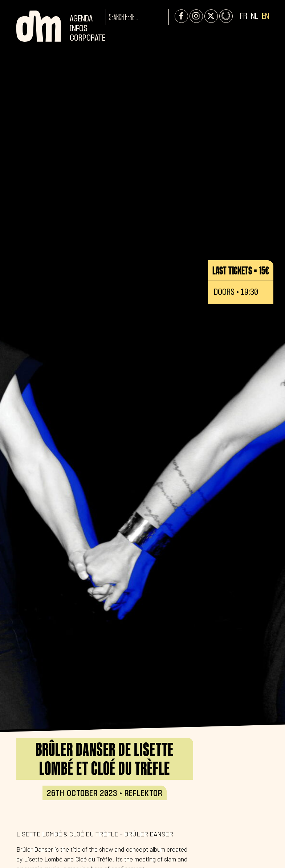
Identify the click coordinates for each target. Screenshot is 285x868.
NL (255, 17)
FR (244, 17)
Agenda (81, 19)
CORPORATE (87, 38)
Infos (79, 29)
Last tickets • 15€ (241, 270)
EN (265, 17)
